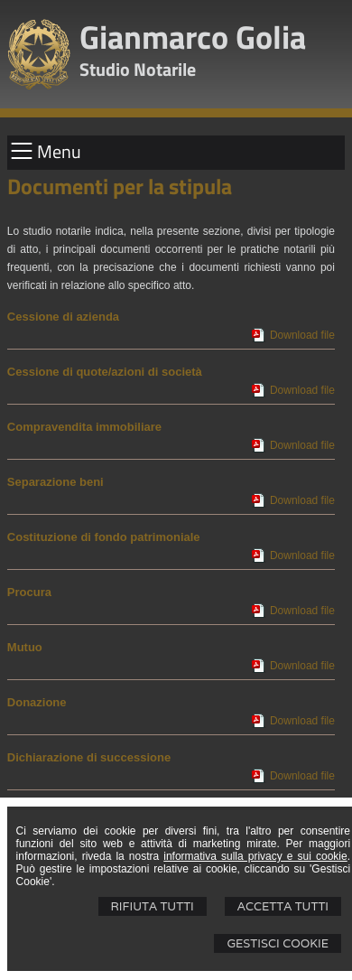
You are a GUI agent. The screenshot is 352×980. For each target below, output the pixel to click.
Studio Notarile (138, 69)
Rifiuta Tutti (153, 906)
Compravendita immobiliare (84, 427)
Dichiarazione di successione (89, 757)
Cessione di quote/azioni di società (105, 372)
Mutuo (25, 647)
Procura (29, 592)
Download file (302, 335)
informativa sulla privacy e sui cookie (255, 856)
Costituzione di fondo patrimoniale (104, 537)
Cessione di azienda (63, 317)
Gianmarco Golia (193, 37)
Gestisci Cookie (278, 943)
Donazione (37, 702)
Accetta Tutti (283, 906)
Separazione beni (56, 482)
